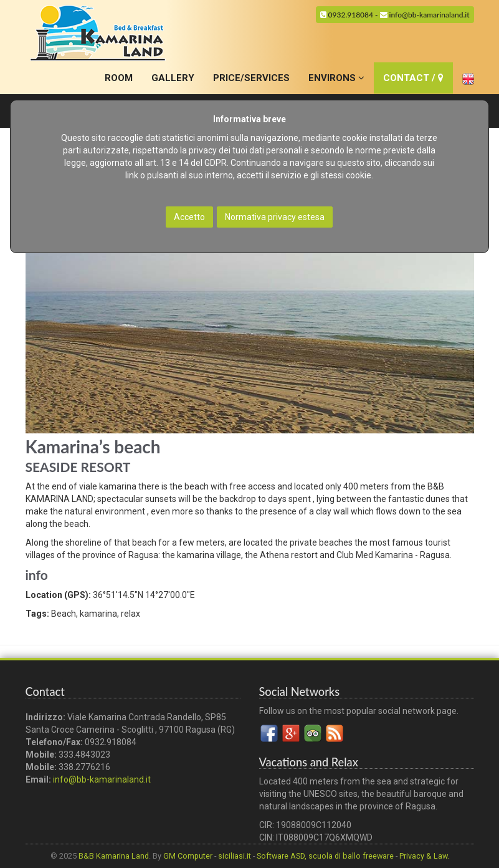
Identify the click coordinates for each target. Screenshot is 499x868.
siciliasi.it (235, 856)
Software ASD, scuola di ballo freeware (325, 856)
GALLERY (173, 84)
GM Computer (188, 856)
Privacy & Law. (424, 856)
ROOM (119, 84)
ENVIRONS (336, 84)
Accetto (189, 217)
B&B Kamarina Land (114, 856)
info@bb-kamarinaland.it (102, 779)
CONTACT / (413, 84)
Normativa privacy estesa (275, 217)
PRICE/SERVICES (251, 84)
